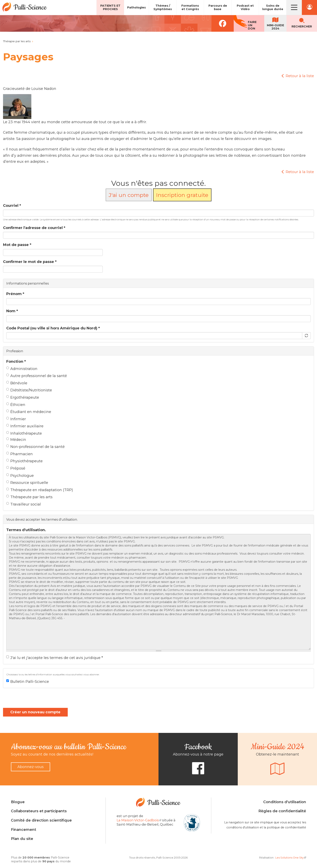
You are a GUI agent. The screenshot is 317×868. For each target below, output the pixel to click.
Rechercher (302, 26)
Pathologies (136, 7)
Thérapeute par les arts (29, 497)
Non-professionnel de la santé (35, 447)
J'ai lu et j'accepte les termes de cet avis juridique (55, 658)
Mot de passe (17, 245)
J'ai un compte (129, 195)
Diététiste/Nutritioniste (29, 390)
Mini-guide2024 (275, 27)
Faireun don (252, 25)
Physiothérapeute (24, 461)
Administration (22, 369)
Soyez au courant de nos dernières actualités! (52, 754)
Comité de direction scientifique (41, 820)
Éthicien (16, 405)
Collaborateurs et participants (39, 811)
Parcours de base (218, 7)
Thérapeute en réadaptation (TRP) (40, 490)
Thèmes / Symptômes (163, 7)
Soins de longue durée (273, 7)
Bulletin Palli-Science (28, 682)
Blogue (18, 802)
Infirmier (16, 419)
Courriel (12, 206)
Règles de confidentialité (282, 811)
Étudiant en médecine (29, 412)
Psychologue (20, 476)
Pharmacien (20, 454)
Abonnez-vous (31, 767)
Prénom (15, 294)
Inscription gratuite (182, 195)
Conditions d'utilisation (285, 802)
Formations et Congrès (190, 7)
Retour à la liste (300, 76)
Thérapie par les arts (17, 41)
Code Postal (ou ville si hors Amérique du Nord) (53, 328)
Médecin (16, 440)
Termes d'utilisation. (26, 530)
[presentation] (34, 700)
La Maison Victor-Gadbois (139, 820)
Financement (24, 830)
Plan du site (22, 839)
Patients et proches (110, 7)
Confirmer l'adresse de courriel (34, 228)
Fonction (16, 361)
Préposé (16, 468)
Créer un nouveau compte (35, 712)
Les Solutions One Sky (291, 858)
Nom (12, 311)
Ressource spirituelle (27, 483)
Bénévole (17, 383)
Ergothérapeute (23, 397)
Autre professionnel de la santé (37, 376)
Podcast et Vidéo (245, 7)
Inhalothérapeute (24, 433)
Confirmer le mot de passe (30, 262)
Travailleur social (24, 504)
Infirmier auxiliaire (25, 426)
